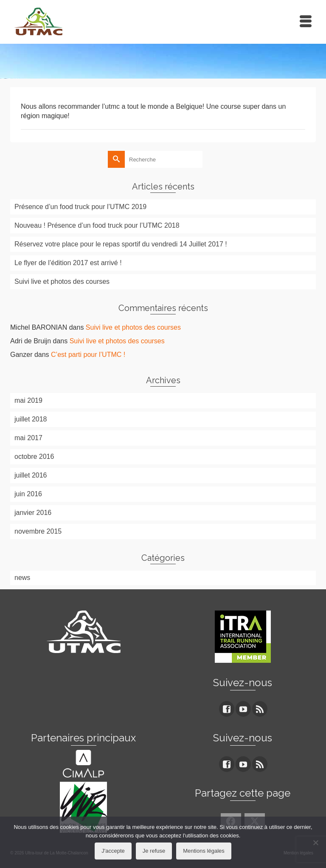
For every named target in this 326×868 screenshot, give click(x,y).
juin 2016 (28, 494)
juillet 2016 (31, 475)
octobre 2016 (34, 457)
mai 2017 (28, 438)
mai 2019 (28, 400)
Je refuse (154, 851)
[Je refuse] (315, 843)
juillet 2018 (31, 419)
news (22, 578)
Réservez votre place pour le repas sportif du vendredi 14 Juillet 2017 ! (121, 244)
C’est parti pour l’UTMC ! (88, 355)
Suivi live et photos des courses (62, 281)
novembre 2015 (38, 531)
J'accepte (113, 851)
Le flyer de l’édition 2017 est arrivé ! (68, 263)
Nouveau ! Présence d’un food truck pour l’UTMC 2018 (97, 225)
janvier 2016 (33, 513)
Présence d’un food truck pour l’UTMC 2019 (80, 207)
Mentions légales (204, 851)
